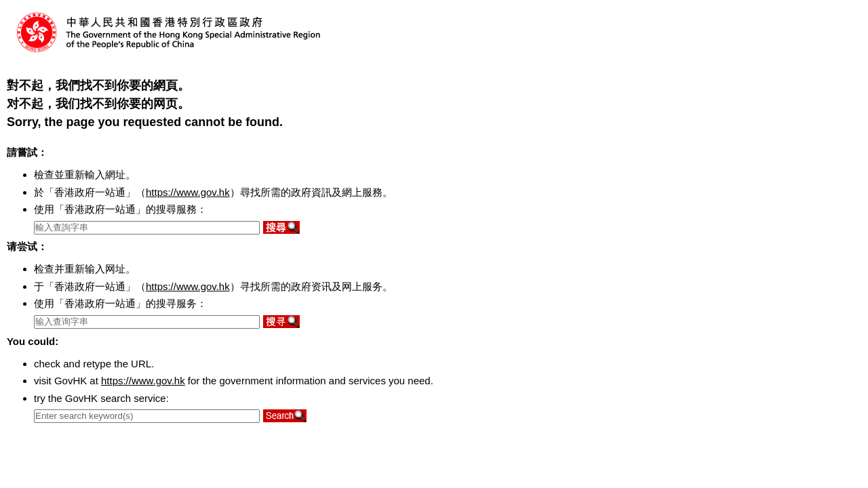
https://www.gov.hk (188, 192)
